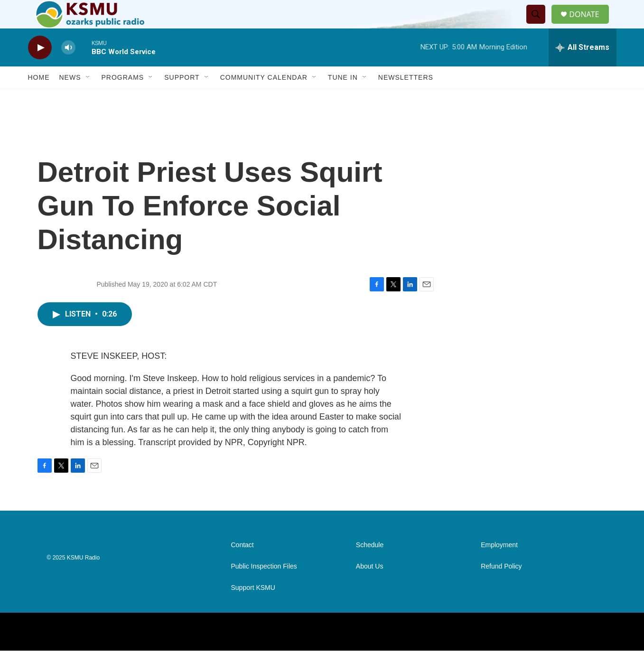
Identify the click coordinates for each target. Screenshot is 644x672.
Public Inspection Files (264, 588)
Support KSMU (253, 609)
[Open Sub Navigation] (88, 99)
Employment (499, 566)
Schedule (370, 566)
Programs (123, 99)
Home (39, 99)
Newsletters (406, 99)
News (70, 99)
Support (182, 99)
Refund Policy (501, 588)
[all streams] (583, 69)
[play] (40, 69)
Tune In (343, 99)
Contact (243, 566)
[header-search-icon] (540, 25)
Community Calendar (264, 99)
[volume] (68, 69)
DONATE (590, 25)
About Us (370, 588)
